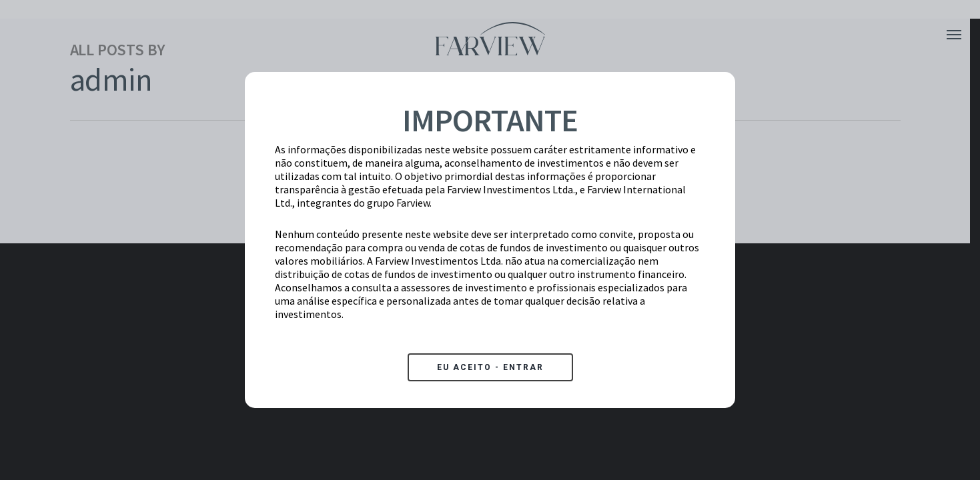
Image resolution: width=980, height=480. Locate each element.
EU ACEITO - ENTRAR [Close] (490, 367)
